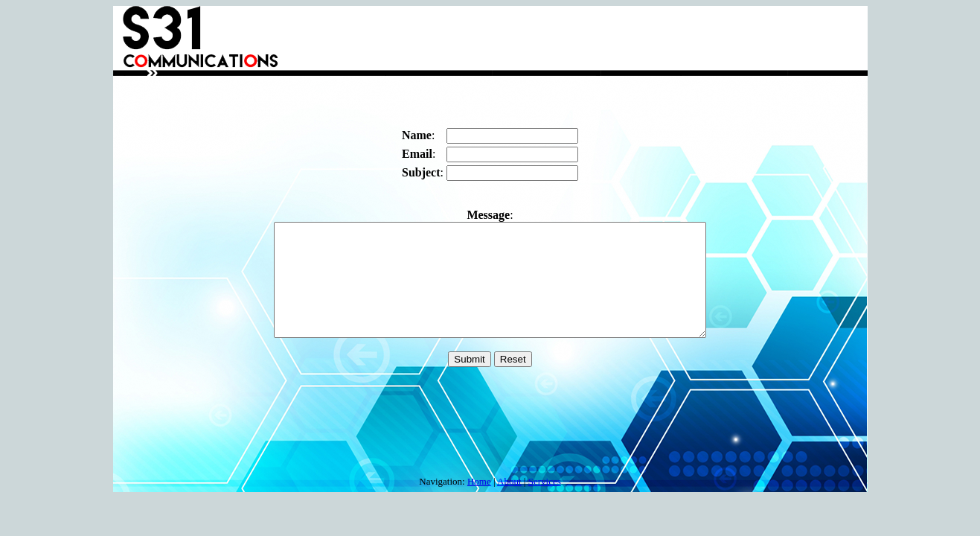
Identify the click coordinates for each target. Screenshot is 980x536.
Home (479, 482)
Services (545, 482)
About (509, 482)
